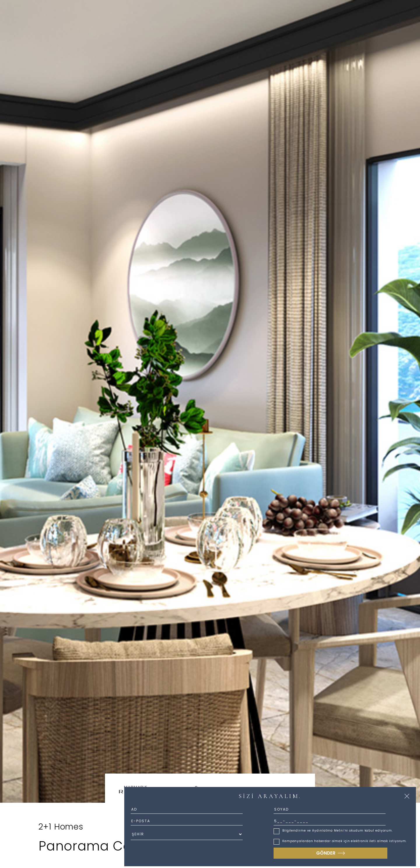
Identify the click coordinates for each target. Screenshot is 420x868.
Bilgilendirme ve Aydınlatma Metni (313, 831)
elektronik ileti (363, 841)
